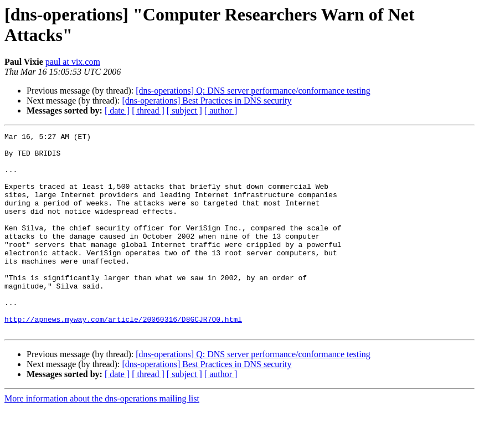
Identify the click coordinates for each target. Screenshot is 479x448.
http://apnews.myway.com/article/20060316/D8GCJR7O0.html (123, 357)
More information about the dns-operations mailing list (102, 438)
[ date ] (117, 110)
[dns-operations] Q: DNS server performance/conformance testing (253, 91)
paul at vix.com (73, 62)
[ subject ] (184, 110)
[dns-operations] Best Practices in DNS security (207, 101)
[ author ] (221, 110)
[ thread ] (148, 110)
